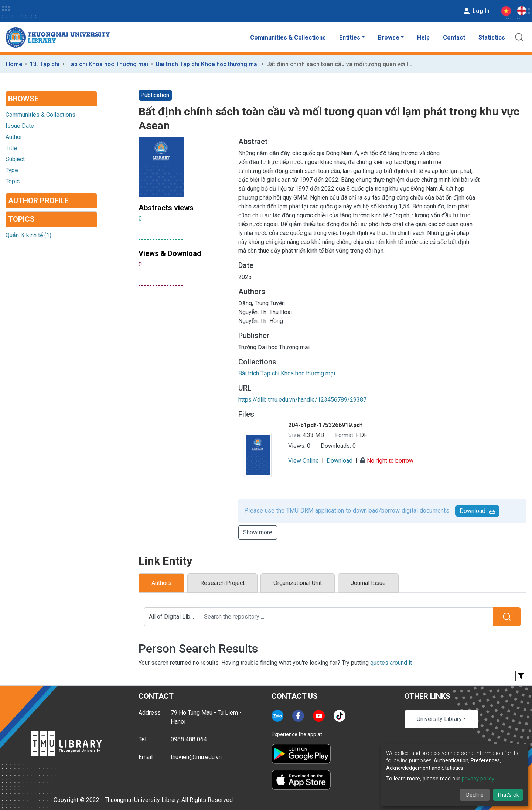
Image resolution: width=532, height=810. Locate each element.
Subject (15, 159)
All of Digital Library (174, 617)
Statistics (492, 38)
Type (12, 170)
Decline (475, 795)
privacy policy (478, 779)
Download (477, 511)
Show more (258, 532)
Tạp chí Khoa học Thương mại (108, 64)
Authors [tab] (161, 583)
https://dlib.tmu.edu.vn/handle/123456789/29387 (302, 400)
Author (14, 137)
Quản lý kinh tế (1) (28, 235)
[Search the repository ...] (346, 617)
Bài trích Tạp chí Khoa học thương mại (207, 64)
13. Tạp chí (45, 64)
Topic (13, 181)
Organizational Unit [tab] (298, 583)
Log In (476, 11)
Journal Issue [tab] (368, 583)
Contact (454, 38)
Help (423, 38)
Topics (21, 219)
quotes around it (391, 663)
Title (11, 148)
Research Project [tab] (222, 583)
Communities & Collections (288, 38)
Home (14, 64)
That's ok (508, 795)
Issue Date (20, 126)
